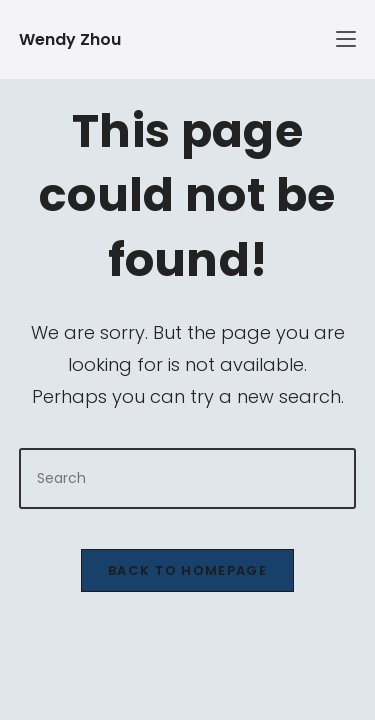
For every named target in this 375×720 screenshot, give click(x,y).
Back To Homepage (187, 570)
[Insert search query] (188, 478)
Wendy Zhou (70, 39)
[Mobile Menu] (278, 39)
